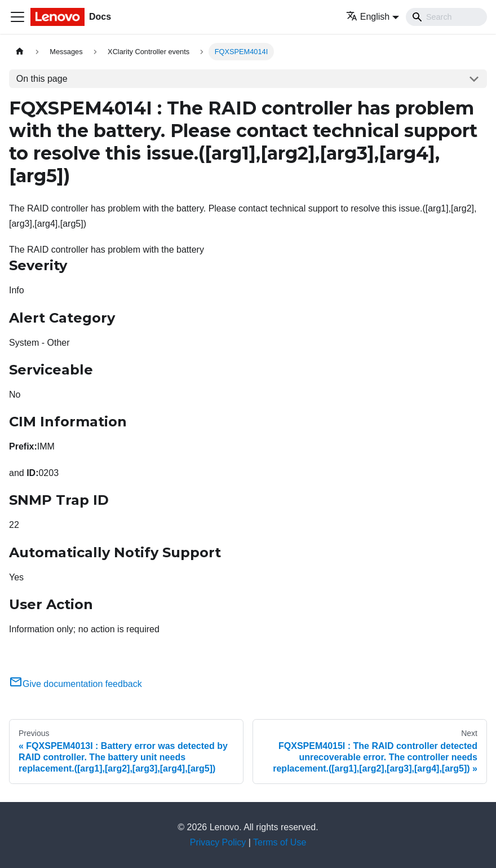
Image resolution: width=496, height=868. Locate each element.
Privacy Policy (218, 842)
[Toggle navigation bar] (17, 17)
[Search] (446, 17)
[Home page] (20, 52)
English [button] (368, 17)
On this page (42, 79)
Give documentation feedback (76, 684)
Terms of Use (280, 842)
